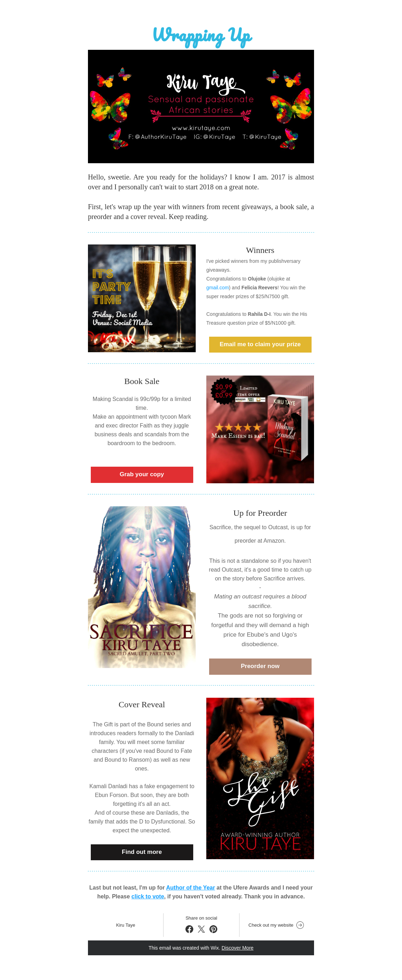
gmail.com (218, 288)
